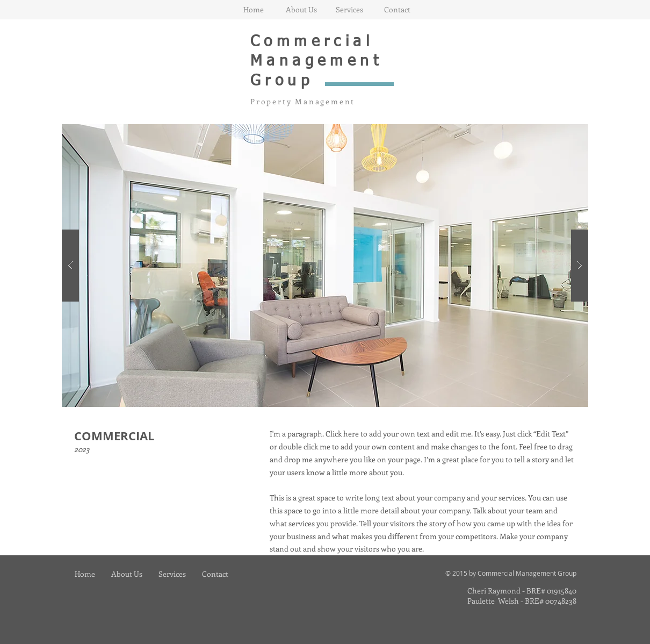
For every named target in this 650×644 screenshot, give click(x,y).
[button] (325, 266)
